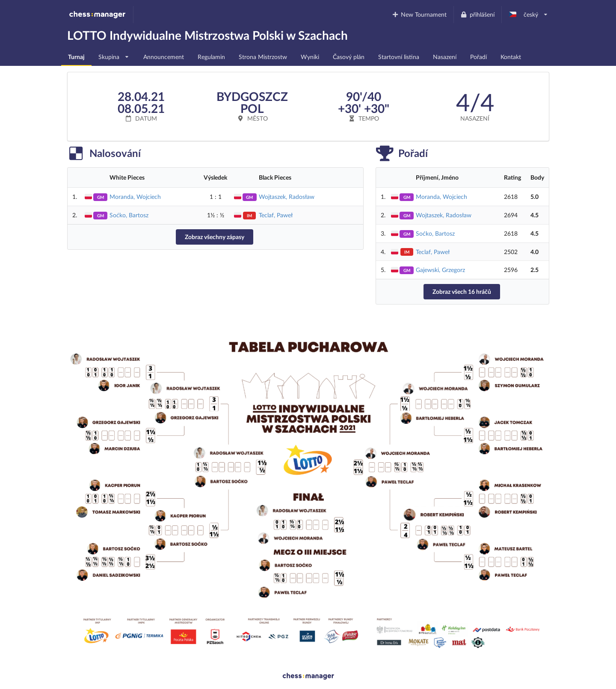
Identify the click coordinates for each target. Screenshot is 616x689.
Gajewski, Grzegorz (440, 270)
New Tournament (419, 14)
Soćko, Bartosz (129, 215)
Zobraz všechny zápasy (215, 237)
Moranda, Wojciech (135, 197)
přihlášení (477, 14)
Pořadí (478, 57)
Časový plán (349, 57)
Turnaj (76, 57)
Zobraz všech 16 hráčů (462, 291)
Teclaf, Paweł (276, 215)
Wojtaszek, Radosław (287, 197)
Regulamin (211, 57)
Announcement (164, 57)
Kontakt (511, 57)
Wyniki (310, 57)
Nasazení (445, 57)
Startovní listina (399, 57)
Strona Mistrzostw (263, 57)
